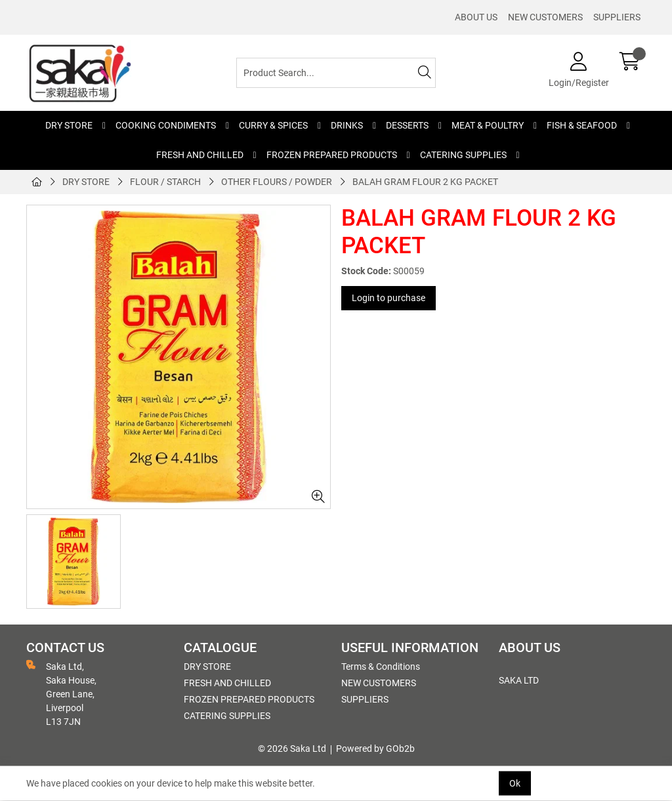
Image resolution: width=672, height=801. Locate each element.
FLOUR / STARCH (165, 182)
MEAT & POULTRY (488, 125)
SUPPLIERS (617, 17)
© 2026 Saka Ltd (292, 749)
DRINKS (347, 125)
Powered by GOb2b (375, 749)
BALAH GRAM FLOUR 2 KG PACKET (425, 182)
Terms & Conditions (381, 667)
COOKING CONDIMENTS (166, 125)
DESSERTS (407, 125)
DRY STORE (69, 125)
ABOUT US (476, 17)
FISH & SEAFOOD (582, 125)
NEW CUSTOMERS (545, 17)
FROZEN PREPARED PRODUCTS (332, 155)
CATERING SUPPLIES (463, 155)
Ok (515, 783)
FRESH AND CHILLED (200, 155)
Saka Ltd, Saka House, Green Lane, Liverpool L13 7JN (61, 693)
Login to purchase (388, 298)
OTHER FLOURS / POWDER (277, 182)
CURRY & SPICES (273, 125)
